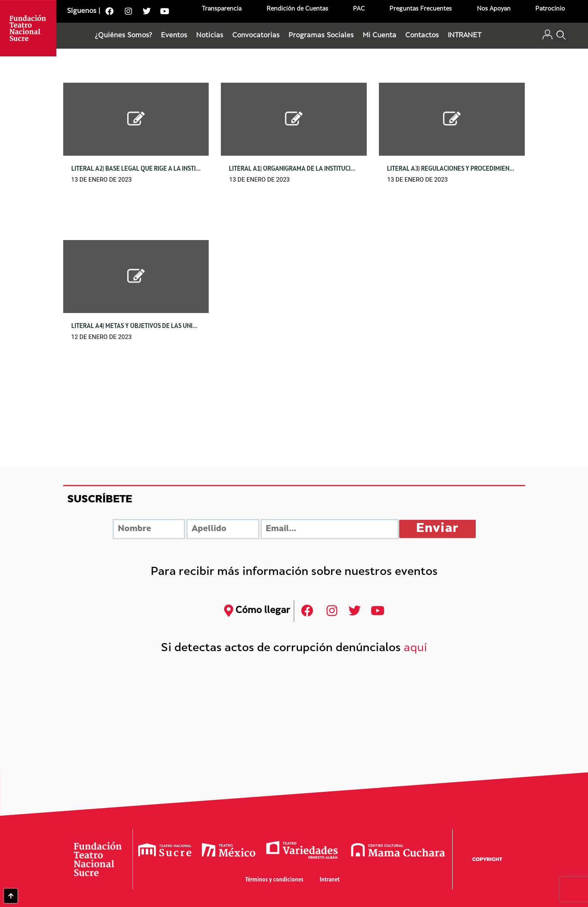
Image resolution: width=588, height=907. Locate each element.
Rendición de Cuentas (297, 9)
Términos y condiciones (274, 880)
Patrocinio (550, 9)
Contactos (422, 36)
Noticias (210, 36)
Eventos (174, 36)
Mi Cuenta (380, 36)
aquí (415, 649)
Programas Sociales (321, 36)
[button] (561, 36)
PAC (359, 9)
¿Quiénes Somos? (123, 36)
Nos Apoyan (494, 9)
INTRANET (465, 36)
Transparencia (222, 9)
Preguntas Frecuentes (421, 9)
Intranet (330, 880)
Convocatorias (256, 36)
